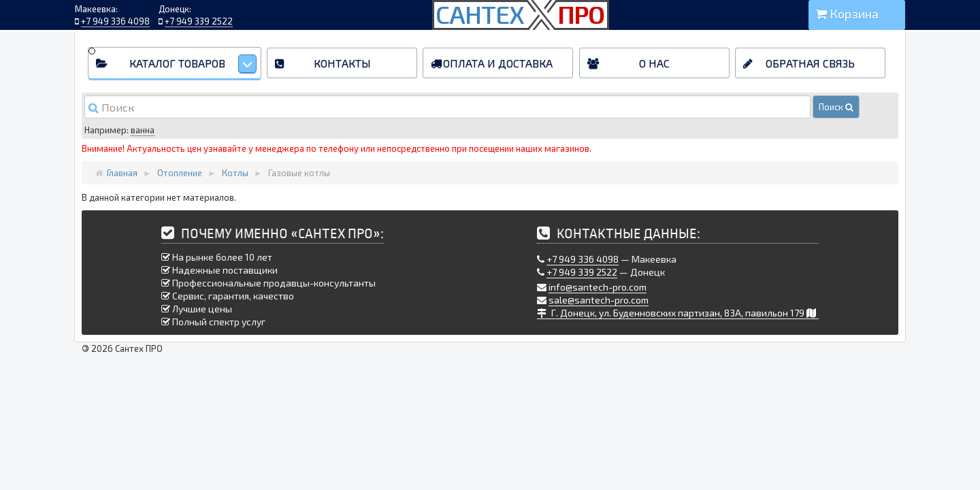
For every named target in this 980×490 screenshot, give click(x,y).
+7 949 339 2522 (199, 21)
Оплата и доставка (498, 63)
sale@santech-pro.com (599, 300)
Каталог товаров (193, 64)
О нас (654, 63)
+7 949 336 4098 (115, 21)
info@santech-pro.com (598, 287)
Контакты (342, 63)
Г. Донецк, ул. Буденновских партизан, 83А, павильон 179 (678, 313)
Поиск (836, 107)
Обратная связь (810, 63)
